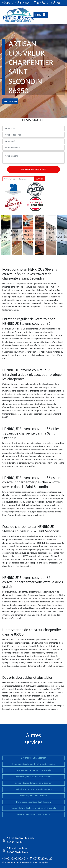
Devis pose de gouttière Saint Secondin (33, 802)
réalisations (10, 101)
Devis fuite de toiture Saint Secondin (33, 815)
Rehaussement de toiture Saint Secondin (33, 770)
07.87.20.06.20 (46, 3)
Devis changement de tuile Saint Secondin (33, 777)
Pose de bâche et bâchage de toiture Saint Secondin (33, 808)
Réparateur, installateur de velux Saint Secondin (33, 764)
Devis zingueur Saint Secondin (33, 796)
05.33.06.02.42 (15, 3)
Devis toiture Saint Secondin (33, 758)
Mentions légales (40, 862)
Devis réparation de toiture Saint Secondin (33, 789)
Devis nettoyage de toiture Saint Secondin (33, 783)
